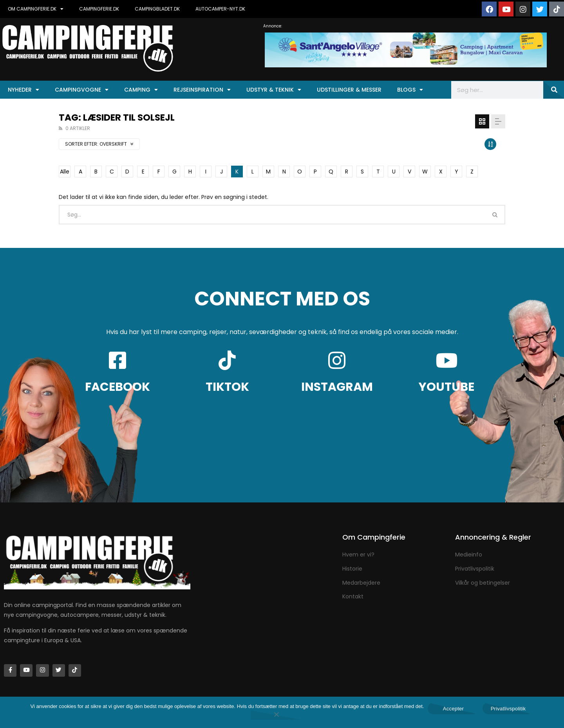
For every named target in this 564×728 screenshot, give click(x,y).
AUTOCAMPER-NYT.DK (220, 9)
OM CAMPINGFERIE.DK (36, 9)
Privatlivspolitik (508, 709)
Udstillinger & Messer (349, 90)
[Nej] (276, 715)
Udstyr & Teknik (274, 90)
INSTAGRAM (337, 387)
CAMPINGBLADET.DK (157, 9)
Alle (65, 172)
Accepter (453, 709)
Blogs (410, 90)
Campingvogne (82, 90)
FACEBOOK (117, 387)
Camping (141, 90)
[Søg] (554, 90)
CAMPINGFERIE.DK (99, 9)
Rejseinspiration (202, 90)
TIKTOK (227, 387)
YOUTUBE (446, 387)
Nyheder (23, 90)
